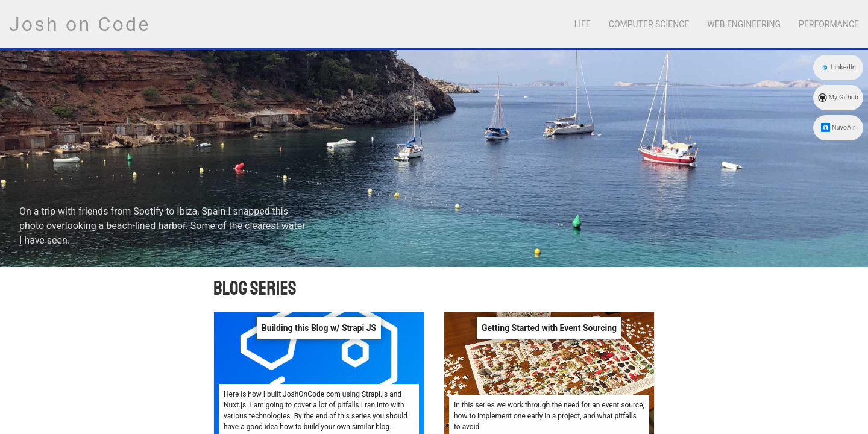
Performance (829, 24)
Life (583, 24)
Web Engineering (744, 24)
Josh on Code (80, 24)
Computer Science (649, 24)
